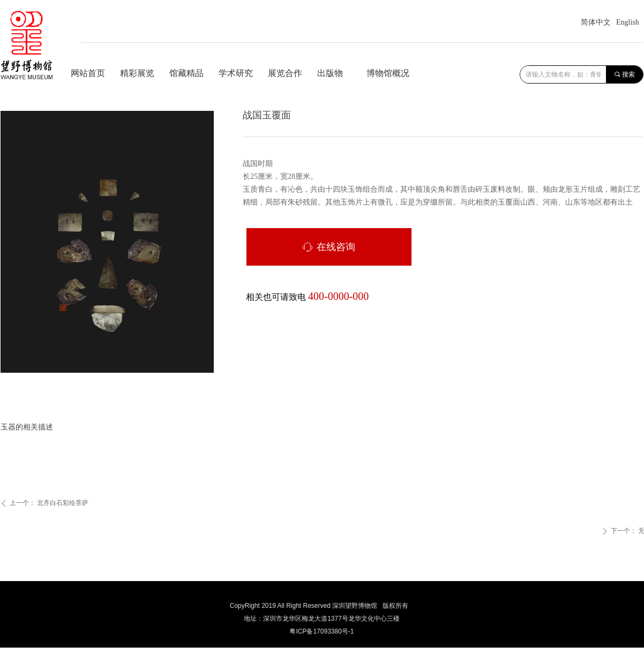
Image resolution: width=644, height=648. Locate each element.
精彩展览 (137, 73)
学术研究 (236, 73)
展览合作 (285, 73)
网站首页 (88, 73)
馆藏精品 (186, 73)
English (628, 22)
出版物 (330, 73)
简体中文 (596, 22)
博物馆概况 (388, 73)
